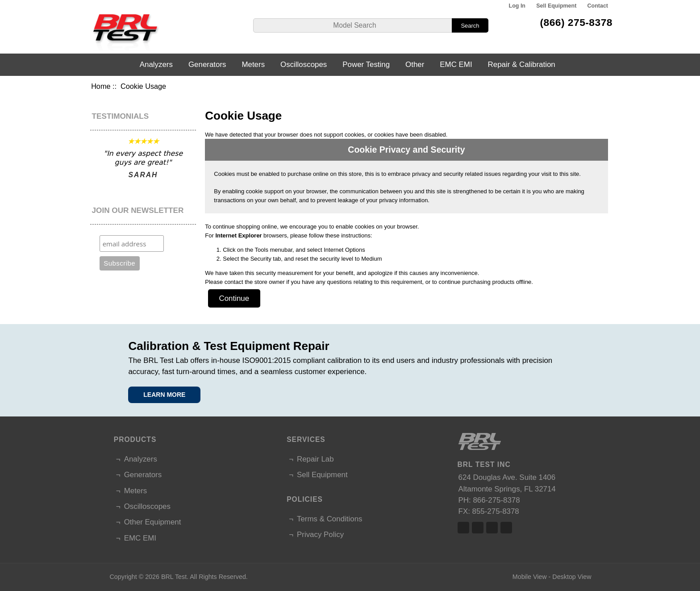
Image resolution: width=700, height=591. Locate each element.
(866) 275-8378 (576, 22)
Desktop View (572, 577)
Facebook (463, 528)
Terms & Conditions (329, 519)
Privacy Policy (320, 535)
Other (415, 65)
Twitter (478, 528)
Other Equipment (153, 522)
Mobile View (530, 577)
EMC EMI (456, 65)
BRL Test (174, 577)
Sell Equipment (556, 6)
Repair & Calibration (522, 65)
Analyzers (156, 65)
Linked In (492, 528)
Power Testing (366, 65)
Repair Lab (315, 459)
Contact (598, 6)
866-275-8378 (496, 500)
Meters (253, 65)
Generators (207, 65)
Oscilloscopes (304, 65)
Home (101, 86)
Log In (517, 6)
